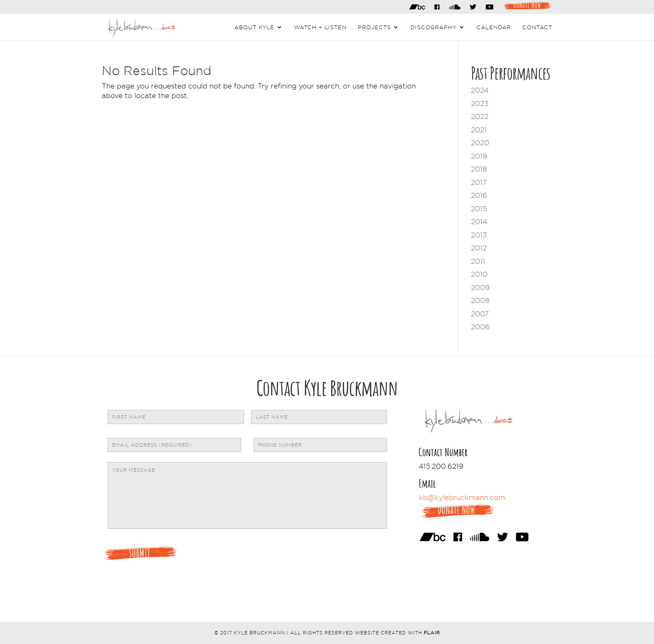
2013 (479, 235)
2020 (480, 143)
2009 (480, 288)
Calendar (494, 27)
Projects (374, 27)
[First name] (176, 417)
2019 (479, 156)
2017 (479, 182)
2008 (480, 301)
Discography (434, 27)
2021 (479, 130)
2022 (480, 116)
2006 (480, 327)
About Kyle (254, 27)
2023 (480, 104)
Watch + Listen (320, 27)
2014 (479, 222)
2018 (479, 169)
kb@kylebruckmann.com (462, 498)
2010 (479, 274)
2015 (479, 209)
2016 (479, 195)
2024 (480, 90)
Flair (432, 633)
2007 (480, 314)
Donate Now (527, 5)
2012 (479, 248)
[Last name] (319, 417)
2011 (478, 261)
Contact (537, 27)
